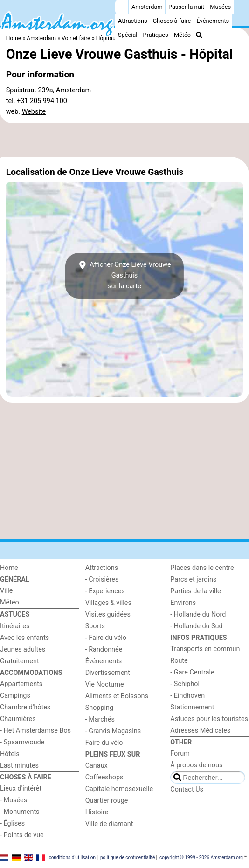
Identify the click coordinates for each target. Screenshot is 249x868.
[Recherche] (199, 35)
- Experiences (105, 591)
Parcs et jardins (193, 580)
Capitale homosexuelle (119, 789)
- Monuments (20, 812)
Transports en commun (205, 649)
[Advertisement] (124, 140)
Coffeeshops (104, 777)
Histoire (97, 812)
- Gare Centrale (192, 672)
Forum (180, 753)
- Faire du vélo (106, 638)
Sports (95, 626)
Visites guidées (108, 615)
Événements (213, 21)
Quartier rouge (107, 801)
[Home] (122, 7)
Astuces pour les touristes (209, 719)
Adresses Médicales (200, 731)
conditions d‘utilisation (72, 858)
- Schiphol (185, 684)
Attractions (133, 21)
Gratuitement (20, 661)
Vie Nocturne (105, 684)
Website (34, 112)
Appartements (21, 684)
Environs (183, 603)
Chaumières (18, 719)
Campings (15, 696)
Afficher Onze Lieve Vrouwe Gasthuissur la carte (124, 275)
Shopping (99, 708)
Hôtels (10, 754)
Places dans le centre (202, 568)
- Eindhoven (187, 696)
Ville (6, 591)
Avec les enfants (24, 638)
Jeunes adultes (23, 649)
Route (179, 661)
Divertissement (108, 673)
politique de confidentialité (128, 858)
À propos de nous (196, 765)
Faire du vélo (104, 743)
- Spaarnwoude (22, 742)
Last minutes (19, 766)
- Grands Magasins (113, 731)
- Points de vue (22, 835)
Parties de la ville (195, 591)
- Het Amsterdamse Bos (35, 731)
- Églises (12, 823)
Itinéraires (15, 626)
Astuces (15, 615)
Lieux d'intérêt (21, 788)
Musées (220, 7)
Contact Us (187, 789)
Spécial (128, 35)
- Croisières (102, 580)
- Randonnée (104, 649)
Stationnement (192, 707)
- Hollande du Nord (198, 615)
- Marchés (100, 719)
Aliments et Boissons (117, 696)
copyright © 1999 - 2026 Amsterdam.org (201, 858)
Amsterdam (147, 7)
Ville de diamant (109, 824)
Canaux (97, 766)
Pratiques (156, 35)
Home (9, 568)
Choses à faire (172, 21)
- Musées (14, 800)
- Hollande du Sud (196, 626)
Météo (182, 35)
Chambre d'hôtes (25, 707)
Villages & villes (108, 603)
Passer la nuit (186, 7)
